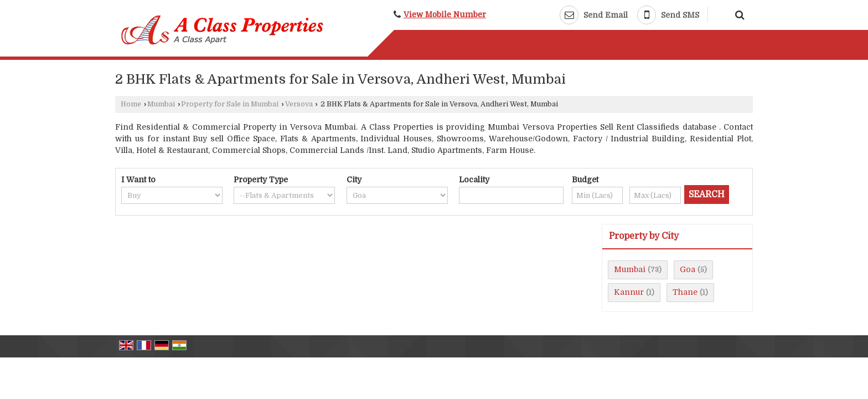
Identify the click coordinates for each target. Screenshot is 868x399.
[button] (445, 15)
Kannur (629, 292)
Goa (688, 269)
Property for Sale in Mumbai (230, 104)
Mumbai (161, 104)
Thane (685, 292)
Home (131, 104)
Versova (299, 104)
